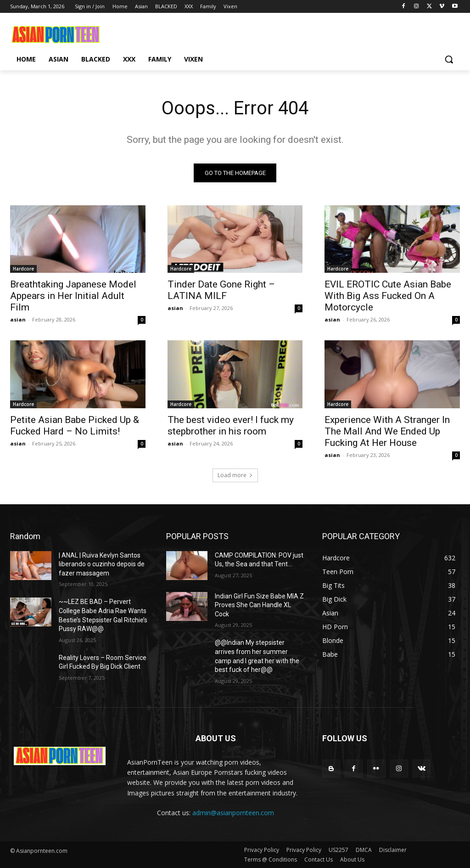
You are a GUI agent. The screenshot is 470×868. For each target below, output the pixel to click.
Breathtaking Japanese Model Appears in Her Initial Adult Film (73, 296)
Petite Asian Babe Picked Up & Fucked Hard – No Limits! (75, 426)
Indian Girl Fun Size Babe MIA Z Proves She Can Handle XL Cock (259, 605)
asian (18, 319)
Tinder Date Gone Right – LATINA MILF (221, 290)
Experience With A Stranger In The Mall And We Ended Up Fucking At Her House (387, 431)
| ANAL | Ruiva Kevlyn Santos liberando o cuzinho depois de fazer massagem (102, 564)
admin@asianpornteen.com (233, 813)
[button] (449, 59)
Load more (235, 475)
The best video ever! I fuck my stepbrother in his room (231, 426)
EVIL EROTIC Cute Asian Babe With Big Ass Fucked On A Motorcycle (388, 296)
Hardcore (23, 269)
